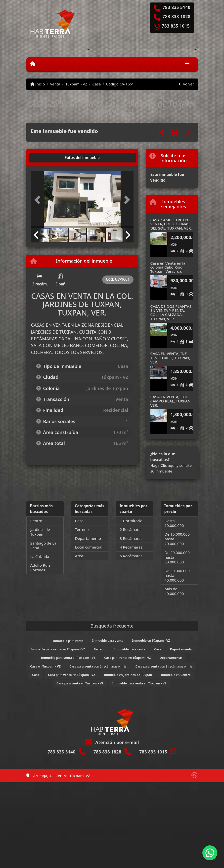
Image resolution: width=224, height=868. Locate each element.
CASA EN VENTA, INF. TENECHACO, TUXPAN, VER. (170, 358)
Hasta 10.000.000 (174, 523)
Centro (36, 521)
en (151, 641)
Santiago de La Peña (43, 545)
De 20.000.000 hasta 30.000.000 (177, 557)
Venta (55, 84)
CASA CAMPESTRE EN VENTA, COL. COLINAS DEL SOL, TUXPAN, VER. (171, 224)
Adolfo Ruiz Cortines (40, 568)
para (68, 641)
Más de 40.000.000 (174, 591)
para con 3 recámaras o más (164, 666)
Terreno (82, 529)
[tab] (50, 158)
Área (79, 556)
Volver (186, 84)
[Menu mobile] (33, 64)
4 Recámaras (131, 547)
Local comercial (89, 547)
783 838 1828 (177, 17)
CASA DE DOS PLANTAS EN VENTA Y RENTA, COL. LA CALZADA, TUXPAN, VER (171, 313)
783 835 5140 (177, 7)
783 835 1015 (176, 26)
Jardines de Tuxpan (40, 532)
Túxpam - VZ (76, 84)
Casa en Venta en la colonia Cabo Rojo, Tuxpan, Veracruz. (168, 267)
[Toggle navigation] (187, 64)
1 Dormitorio (131, 521)
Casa (97, 84)
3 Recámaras (131, 538)
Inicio (38, 84)
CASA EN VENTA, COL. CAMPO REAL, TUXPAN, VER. (171, 401)
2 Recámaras (131, 529)
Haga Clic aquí (163, 465)
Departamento (88, 538)
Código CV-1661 (120, 84)
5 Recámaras (131, 556)
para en (58, 649)
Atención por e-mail (112, 742)
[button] (39, 200)
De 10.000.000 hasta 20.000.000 (177, 539)
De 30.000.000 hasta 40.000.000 (177, 575)
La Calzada (40, 556)
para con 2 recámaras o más (98, 666)
